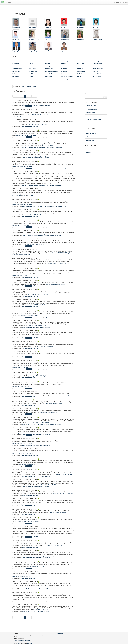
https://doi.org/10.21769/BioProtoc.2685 (56, 284)
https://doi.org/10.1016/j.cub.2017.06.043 (22, 443)
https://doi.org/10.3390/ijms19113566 (38, 125)
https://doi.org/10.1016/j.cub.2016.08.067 (63, 494)
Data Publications (26, 87)
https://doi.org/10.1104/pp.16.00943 (37, 326)
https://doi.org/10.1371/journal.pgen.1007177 (39, 295)
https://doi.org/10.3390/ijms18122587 (49, 412)
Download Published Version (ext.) (37, 147)
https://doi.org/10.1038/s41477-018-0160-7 (38, 114)
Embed (88, 153)
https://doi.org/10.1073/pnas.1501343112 (41, 587)
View (23, 106)
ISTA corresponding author (93, 120)
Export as (89, 149)
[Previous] (14, 96)
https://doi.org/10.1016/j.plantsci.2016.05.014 (53, 556)
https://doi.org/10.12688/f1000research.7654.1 (27, 504)
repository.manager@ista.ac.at (22, 640)
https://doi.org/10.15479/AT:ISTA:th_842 (37, 376)
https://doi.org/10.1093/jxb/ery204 (36, 244)
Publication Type (91, 106)
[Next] (36, 96)
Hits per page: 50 (91, 133)
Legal (58, 635)
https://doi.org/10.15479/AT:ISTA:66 (54, 404)
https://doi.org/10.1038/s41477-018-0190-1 (23, 166)
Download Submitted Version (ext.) (37, 158)
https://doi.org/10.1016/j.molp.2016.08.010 (23, 454)
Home (9, 2)
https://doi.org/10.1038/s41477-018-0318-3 (49, 234)
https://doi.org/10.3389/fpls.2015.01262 (22, 577)
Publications (17, 87)
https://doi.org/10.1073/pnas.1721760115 (22, 275)
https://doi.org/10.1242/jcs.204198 (35, 215)
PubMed (41, 106)
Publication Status (91, 109)
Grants (35, 87)
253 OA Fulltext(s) (91, 116)
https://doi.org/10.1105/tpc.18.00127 (50, 146)
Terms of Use (60, 633)
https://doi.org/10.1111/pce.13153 (21, 225)
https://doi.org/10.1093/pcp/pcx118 (21, 367)
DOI (34, 106)
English (118, 2)
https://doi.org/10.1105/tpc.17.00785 (29, 315)
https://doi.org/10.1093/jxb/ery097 (32, 194)
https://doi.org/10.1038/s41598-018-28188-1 (35, 305)
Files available (29, 106)
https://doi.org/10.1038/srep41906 (45, 346)
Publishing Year (91, 113)
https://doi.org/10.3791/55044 (20, 336)
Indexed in (89, 123)
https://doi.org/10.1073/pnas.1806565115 (44, 156)
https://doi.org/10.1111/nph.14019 (38, 566)
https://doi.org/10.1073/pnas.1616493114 (41, 423)
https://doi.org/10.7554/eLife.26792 (21, 386)
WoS (37, 106)
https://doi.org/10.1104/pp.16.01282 (21, 433)
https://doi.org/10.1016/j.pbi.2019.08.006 (42, 104)
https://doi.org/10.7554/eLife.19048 (58, 513)
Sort (88, 137)
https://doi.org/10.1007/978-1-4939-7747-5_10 (58, 263)
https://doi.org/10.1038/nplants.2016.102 (29, 521)
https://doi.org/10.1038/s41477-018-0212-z (26, 135)
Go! (105, 97)
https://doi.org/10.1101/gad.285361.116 (63, 475)
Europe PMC (47, 106)
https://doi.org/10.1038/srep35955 (27, 464)
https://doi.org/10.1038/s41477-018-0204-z (23, 204)
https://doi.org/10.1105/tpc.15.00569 (47, 485)
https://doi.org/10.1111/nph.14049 (54, 546)
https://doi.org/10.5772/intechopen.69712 (64, 395)
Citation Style (90, 140)
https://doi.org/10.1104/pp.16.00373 (42, 610)
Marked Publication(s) (91, 156)
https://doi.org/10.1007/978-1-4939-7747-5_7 (59, 253)
